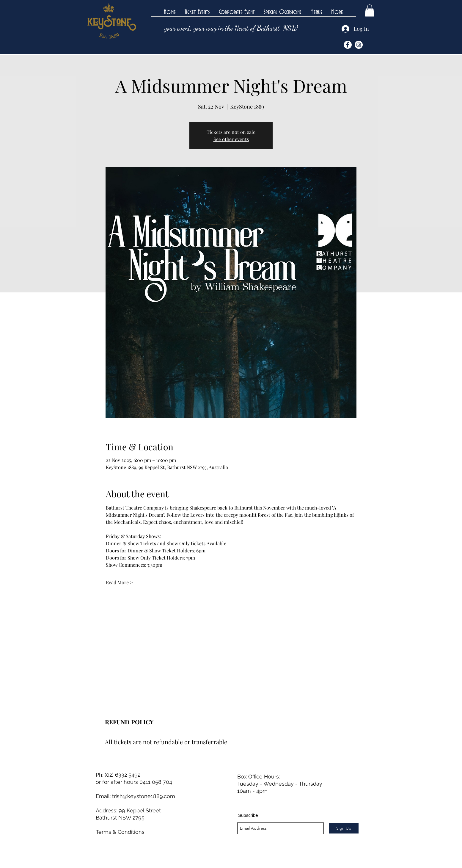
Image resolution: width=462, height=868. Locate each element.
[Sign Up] (344, 828)
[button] (370, 11)
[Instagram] (359, 45)
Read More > (119, 582)
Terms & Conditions (120, 832)
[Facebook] (348, 45)
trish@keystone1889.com (144, 796)
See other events (231, 139)
